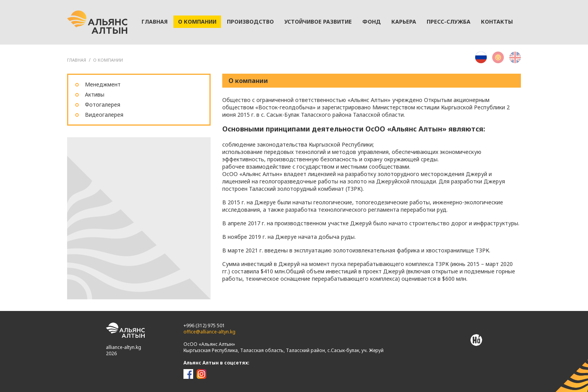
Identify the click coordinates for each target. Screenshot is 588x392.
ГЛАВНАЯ (77, 60)
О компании (197, 22)
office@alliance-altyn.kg (209, 332)
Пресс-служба (449, 22)
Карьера (404, 22)
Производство (250, 22)
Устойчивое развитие (318, 22)
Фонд (372, 22)
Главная (155, 22)
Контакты (497, 22)
